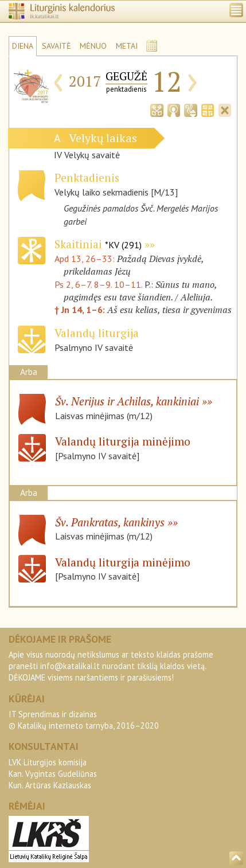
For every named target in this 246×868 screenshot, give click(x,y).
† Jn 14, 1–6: (81, 310)
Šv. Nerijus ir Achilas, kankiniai (127, 401)
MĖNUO (93, 46)
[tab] (157, 109)
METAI (127, 46)
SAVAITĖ (56, 46)
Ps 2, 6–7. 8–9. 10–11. (98, 284)
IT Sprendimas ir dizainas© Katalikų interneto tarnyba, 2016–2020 (84, 720)
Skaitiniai (98, 244)
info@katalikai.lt (70, 666)
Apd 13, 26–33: (86, 259)
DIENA (23, 46)
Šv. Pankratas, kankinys (110, 522)
